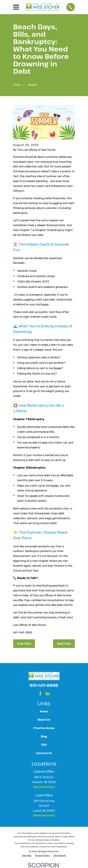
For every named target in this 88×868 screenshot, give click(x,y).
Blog (44, 737)
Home (44, 711)
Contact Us (44, 753)
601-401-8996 (44, 685)
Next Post (64, 644)
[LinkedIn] (48, 694)
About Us (44, 720)
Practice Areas (44, 728)
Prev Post (24, 644)
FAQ (44, 745)
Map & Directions (44, 787)
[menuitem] (27, 856)
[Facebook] (40, 694)
